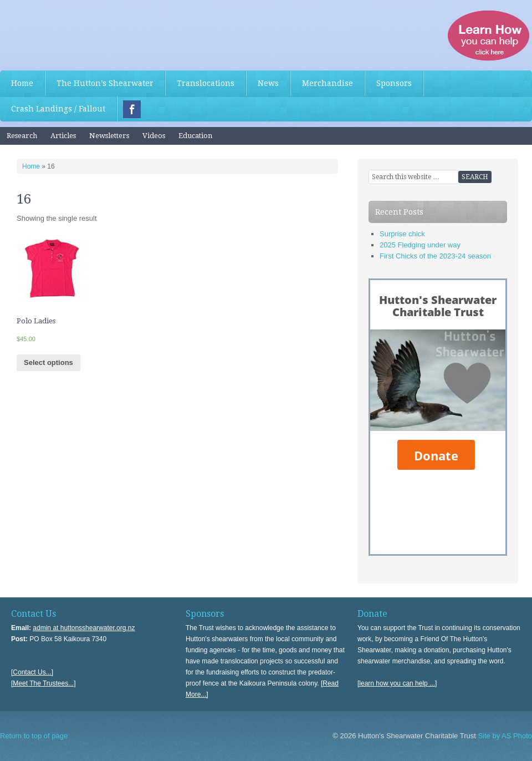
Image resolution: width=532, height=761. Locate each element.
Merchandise (328, 83)
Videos (154, 136)
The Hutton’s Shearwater (105, 83)
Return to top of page (34, 736)
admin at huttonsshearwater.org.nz (84, 628)
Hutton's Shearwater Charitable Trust (83, 33)
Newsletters (109, 136)
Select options (48, 362)
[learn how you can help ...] (397, 683)
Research (22, 136)
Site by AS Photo (504, 736)
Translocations (206, 83)
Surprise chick (402, 234)
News (268, 83)
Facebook (132, 109)
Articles (63, 136)
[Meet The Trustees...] (44, 683)
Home (22, 83)
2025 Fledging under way (420, 245)
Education (195, 136)
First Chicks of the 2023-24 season (435, 256)
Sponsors (394, 83)
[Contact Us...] (32, 672)
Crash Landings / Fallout (58, 109)
